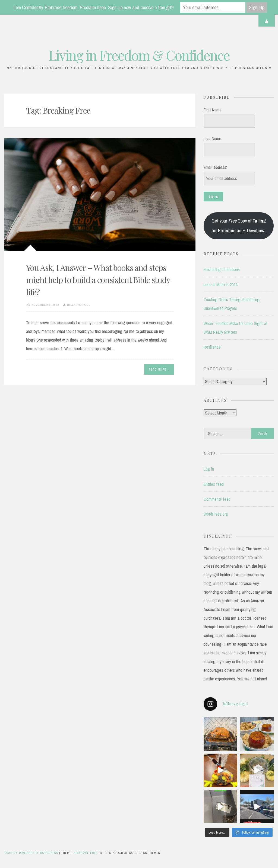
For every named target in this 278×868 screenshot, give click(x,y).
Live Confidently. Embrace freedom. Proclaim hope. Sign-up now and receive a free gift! (94, 7)
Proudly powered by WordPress (32, 853)
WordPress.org (216, 514)
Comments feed (217, 499)
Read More (159, 369)
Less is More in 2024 (220, 285)
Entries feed (214, 484)
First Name (213, 110)
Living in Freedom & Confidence (139, 55)
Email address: (215, 167)
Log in (209, 469)
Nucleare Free (86, 853)
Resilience (212, 347)
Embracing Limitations (222, 269)
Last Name (212, 139)
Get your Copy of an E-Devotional (239, 226)
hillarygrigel (79, 305)
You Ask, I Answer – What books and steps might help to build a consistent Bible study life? (98, 280)
